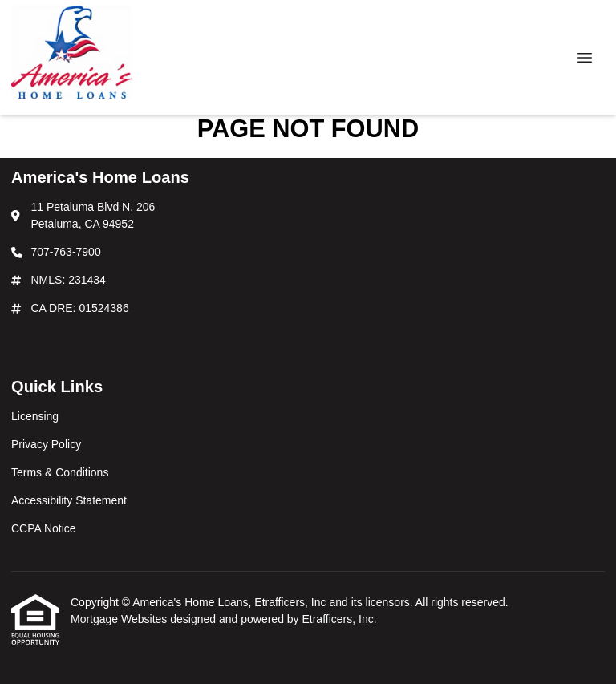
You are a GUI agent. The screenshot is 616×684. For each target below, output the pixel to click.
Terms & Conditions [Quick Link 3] (60, 472)
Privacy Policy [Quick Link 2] (46, 444)
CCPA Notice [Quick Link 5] (44, 528)
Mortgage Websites (120, 619)
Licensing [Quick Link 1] (35, 416)
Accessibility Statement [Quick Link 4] (69, 500)
